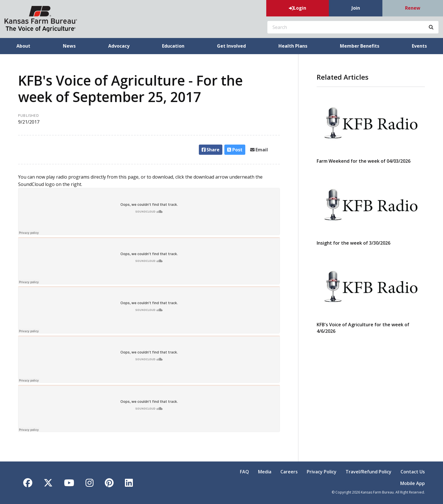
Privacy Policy (322, 472)
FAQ (244, 472)
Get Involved (231, 46)
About (23, 46)
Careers (289, 472)
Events (419, 46)
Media (265, 472)
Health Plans (293, 46)
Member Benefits (360, 46)
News (69, 46)
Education (173, 46)
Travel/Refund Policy (369, 472)
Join (356, 8)
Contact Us (413, 472)
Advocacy (119, 46)
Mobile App (413, 483)
